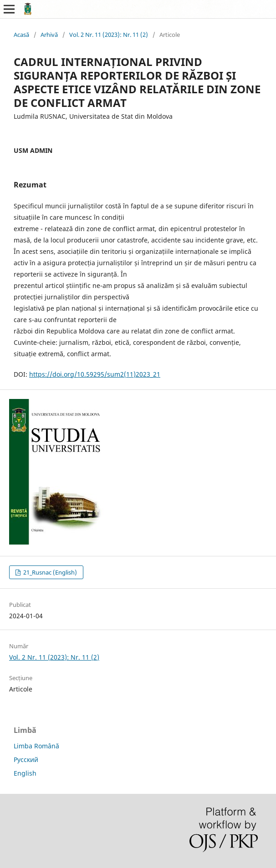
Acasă (21, 35)
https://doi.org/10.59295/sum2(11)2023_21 (95, 374)
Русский (26, 759)
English (25, 773)
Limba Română (36, 746)
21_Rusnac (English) (49, 572)
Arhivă (49, 35)
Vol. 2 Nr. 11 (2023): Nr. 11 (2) (109, 35)
